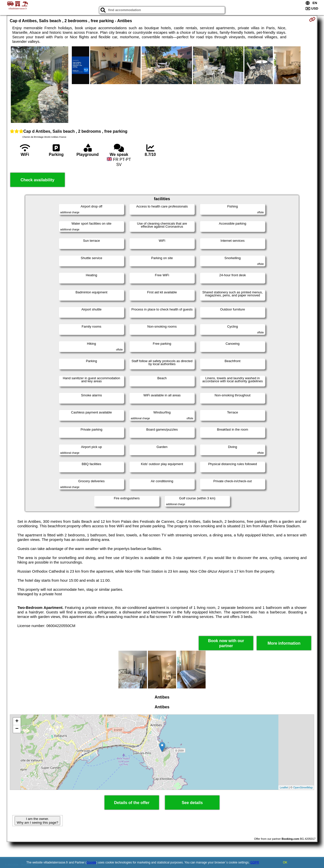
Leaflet (284, 787)
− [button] (17, 729)
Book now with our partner (226, 643)
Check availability (38, 180)
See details (192, 803)
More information (284, 643)
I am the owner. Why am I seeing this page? (37, 821)
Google (91, 862)
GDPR (255, 862)
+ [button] (17, 721)
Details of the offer (132, 803)
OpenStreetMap (303, 787)
